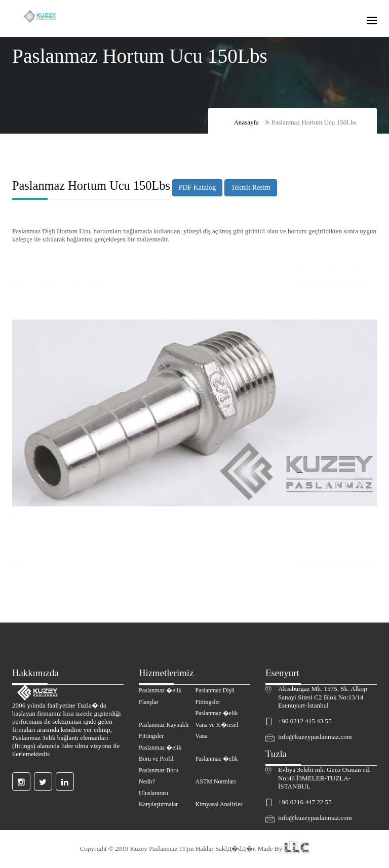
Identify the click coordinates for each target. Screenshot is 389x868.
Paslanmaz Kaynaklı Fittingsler (164, 731)
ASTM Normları (216, 781)
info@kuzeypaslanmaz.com (315, 737)
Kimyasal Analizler (219, 804)
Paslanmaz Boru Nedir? (159, 776)
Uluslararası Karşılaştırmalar (158, 799)
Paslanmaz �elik (217, 759)
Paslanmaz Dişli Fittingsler (215, 696)
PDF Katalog (197, 188)
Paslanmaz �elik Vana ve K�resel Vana (217, 725)
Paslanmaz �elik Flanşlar (160, 696)
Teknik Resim (251, 188)
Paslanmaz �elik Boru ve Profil (160, 753)
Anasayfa (246, 122)
